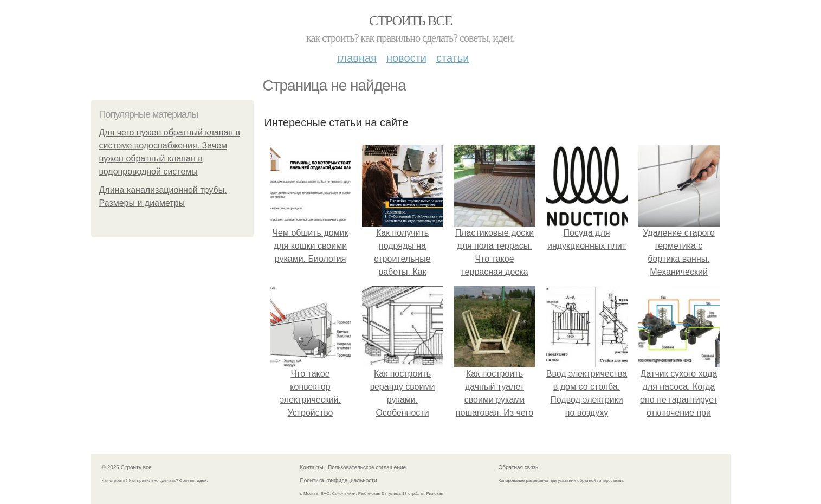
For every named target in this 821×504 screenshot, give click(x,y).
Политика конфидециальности (339, 480)
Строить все (410, 21)
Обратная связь (519, 467)
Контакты (312, 467)
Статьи (452, 58)
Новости (406, 58)
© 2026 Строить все (127, 467)
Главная (357, 58)
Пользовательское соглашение (367, 467)
